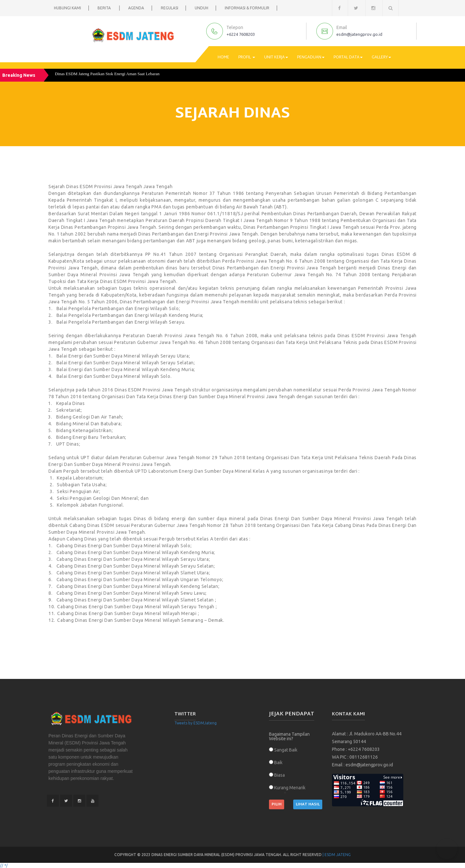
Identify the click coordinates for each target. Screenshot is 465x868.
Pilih (277, 804)
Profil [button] (247, 57)
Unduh (201, 8)
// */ (4, 866)
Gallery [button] (381, 57)
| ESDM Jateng (337, 855)
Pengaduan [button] (311, 57)
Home (223, 57)
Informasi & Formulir (247, 8)
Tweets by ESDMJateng (196, 723)
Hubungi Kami (67, 8)
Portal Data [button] (348, 57)
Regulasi (170, 8)
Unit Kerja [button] (276, 57)
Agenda (136, 8)
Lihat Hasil (308, 804)
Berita (105, 8)
